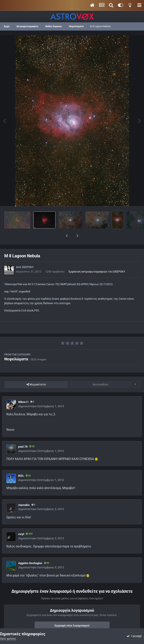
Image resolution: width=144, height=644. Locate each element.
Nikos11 (23, 391)
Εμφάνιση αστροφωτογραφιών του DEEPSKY (97, 260)
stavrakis (24, 494)
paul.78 (23, 435)
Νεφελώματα (16, 348)
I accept (134, 636)
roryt (21, 523)
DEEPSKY (28, 256)
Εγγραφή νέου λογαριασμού (72, 614)
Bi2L (21, 465)
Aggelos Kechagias (30, 552)
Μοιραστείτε (36, 373)
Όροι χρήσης (8, 639)
